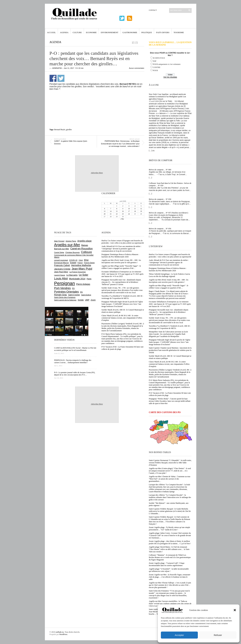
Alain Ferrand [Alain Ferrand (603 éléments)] (59, 241)
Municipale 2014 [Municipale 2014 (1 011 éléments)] (77, 279)
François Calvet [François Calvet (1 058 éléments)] (62, 265)
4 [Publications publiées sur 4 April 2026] (135, 206)
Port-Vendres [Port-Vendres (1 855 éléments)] (63, 288)
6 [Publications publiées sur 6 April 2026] (105, 209)
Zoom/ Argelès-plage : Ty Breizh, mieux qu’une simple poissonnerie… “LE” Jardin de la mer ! (169, 529)
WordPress (63, 634)
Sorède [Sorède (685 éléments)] (81, 300)
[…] (150, 151)
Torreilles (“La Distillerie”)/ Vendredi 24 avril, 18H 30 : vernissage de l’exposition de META (170, 327)
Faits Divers (163, 32)
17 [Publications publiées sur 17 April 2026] (129, 211)
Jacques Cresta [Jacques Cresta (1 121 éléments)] (62, 269)
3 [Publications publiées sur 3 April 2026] (129, 206)
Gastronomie (130, 32)
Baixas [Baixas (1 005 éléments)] (85, 245)
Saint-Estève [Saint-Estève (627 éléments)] (86, 295)
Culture (77, 32)
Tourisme (179, 32)
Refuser (218, 635)
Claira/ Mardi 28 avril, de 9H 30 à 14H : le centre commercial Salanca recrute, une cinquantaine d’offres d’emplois (169, 364)
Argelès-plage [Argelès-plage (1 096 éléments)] (84, 241)
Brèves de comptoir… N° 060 (160, 170)
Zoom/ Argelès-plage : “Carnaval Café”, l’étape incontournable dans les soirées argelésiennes (167, 564)
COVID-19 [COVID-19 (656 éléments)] (73, 260)
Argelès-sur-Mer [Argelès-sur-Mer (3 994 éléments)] (67, 245)
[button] (235, 610)
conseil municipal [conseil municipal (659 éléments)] (61, 260)
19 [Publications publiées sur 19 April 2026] (141, 211)
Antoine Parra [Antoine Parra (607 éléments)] (71, 241)
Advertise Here (97, 173)
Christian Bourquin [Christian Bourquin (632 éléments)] (73, 252)
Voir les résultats (170, 77)
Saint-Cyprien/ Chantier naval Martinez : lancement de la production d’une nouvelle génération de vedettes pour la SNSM (170, 350)
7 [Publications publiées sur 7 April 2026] (111, 209)
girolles (69, 130)
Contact (153, 10)
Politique (147, 32)
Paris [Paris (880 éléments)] (89, 279)
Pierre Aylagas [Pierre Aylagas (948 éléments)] (83, 284)
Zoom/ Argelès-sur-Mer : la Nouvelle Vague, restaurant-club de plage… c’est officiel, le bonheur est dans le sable (170, 577)
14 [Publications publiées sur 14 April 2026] (111, 211)
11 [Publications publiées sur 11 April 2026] (135, 209)
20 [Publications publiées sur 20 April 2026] (105, 214)
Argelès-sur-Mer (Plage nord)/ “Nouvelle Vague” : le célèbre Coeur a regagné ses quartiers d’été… (169, 287)
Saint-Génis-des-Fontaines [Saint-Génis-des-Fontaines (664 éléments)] (65, 297)
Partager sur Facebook (53, 78)
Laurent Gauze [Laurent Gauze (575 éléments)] (60, 275)
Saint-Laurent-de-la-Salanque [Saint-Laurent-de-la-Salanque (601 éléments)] (65, 300)
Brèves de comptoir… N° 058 (160, 199)
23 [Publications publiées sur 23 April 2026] (123, 214)
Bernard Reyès (60, 130)
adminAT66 (57, 68)
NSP (155, 61)
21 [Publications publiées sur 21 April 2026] (111, 214)
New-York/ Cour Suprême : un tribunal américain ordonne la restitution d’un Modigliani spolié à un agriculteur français (167, 97)
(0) (153, 151)
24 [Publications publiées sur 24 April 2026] (129, 214)
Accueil (51, 32)
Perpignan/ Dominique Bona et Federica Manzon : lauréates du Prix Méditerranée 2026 (168, 269)
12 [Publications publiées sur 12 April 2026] (141, 209)
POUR (155, 70)
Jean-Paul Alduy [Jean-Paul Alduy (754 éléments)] (61, 272)
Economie (91, 32)
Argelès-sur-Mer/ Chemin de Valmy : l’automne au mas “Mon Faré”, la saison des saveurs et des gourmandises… (170, 479)
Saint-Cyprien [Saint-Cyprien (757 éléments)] (74, 295)
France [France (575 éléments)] (80, 263)
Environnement (110, 32)
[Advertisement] (98, 97)
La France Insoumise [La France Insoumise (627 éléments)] (78, 272)
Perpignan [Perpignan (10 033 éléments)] (65, 283)
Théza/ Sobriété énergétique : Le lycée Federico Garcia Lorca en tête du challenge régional (169, 275)
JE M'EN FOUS (159, 58)
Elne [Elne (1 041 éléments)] (86, 260)
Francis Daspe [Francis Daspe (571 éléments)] (89, 263)
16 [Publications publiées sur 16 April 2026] (123, 211)
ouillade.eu (60, 632)
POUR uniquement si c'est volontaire (167, 64)
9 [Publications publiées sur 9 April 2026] (123, 209)
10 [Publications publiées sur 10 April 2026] (129, 209)
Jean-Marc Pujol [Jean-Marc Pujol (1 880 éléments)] (82, 269)
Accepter (179, 635)
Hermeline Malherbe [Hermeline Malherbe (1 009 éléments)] (81, 265)
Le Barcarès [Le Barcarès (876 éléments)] (72, 275)
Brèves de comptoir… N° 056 (160, 229)
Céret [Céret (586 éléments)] (81, 260)
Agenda (64, 32)
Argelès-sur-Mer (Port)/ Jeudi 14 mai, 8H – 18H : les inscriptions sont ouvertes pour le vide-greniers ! (169, 281)
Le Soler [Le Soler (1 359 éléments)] (84, 275)
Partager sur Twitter (61, 78)
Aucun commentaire (137, 68)
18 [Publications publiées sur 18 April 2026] (135, 211)
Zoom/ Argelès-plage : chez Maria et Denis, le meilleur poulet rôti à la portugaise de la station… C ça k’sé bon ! (170, 542)
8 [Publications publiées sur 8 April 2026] (117, 209)
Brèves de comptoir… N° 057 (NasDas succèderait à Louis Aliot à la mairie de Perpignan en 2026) (169, 214)
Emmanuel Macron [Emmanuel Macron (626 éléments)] (61, 263)
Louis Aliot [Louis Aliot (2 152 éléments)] (61, 278)
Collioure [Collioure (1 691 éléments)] (86, 252)
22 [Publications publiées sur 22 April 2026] (117, 214)
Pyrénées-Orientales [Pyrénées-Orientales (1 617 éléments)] (67, 292)
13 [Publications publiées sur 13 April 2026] (105, 211)
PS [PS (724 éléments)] (73, 288)
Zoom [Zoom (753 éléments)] (93, 300)
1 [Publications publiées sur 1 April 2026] (117, 206)
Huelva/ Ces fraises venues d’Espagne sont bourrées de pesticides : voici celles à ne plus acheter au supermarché (170, 256)
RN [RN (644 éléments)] (81, 292)
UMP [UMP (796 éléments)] (87, 300)
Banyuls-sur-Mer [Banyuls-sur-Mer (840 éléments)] (62, 249)
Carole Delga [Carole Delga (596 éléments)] (59, 252)
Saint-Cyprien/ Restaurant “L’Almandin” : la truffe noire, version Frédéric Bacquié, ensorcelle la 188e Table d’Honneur (170, 463)
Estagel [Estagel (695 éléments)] (73, 263)
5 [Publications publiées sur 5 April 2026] (141, 206)
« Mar (122, 219)
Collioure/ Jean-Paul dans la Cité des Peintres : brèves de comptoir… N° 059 (170, 184)
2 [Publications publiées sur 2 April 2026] (123, 206)
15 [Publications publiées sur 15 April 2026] (117, 211)
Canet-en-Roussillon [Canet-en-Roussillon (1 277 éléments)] (82, 249)
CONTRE (157, 67)
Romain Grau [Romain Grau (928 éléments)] (61, 295)
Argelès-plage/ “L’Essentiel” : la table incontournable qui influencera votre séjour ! (169, 570)
